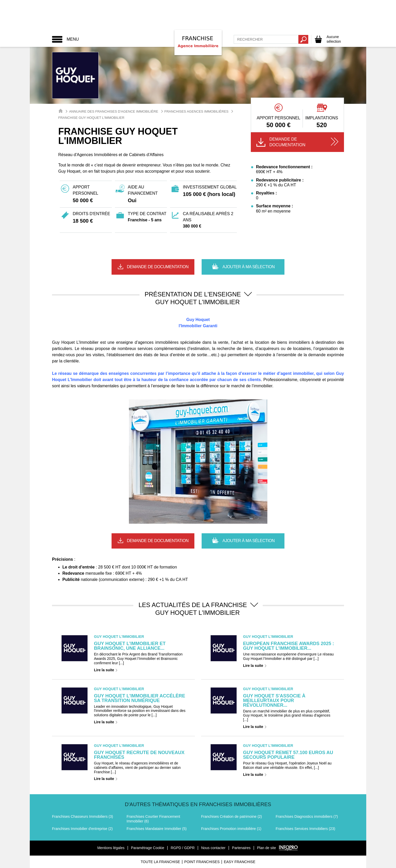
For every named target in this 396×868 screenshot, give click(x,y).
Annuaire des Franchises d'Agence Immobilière (114, 111)
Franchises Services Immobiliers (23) (305, 829)
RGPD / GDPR (183, 848)
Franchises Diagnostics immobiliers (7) (307, 816)
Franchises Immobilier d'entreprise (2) (82, 829)
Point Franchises (202, 862)
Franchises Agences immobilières (196, 111)
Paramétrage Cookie (148, 848)
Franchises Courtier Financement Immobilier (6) (153, 819)
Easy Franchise (240, 862)
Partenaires (241, 848)
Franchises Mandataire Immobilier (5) (157, 829)
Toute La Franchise (160, 862)
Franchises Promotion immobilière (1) (231, 829)
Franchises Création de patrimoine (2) (232, 816)
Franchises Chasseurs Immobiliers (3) (83, 816)
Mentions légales (111, 848)
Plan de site (266, 848)
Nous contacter (213, 848)
